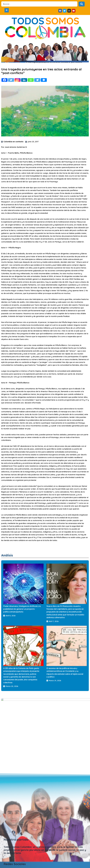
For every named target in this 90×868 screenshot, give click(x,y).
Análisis (7, 555)
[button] (7, 10)
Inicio (3, 62)
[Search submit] (82, 4)
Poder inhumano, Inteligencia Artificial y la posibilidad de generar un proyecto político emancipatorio (22, 609)
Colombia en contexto (17, 62)
